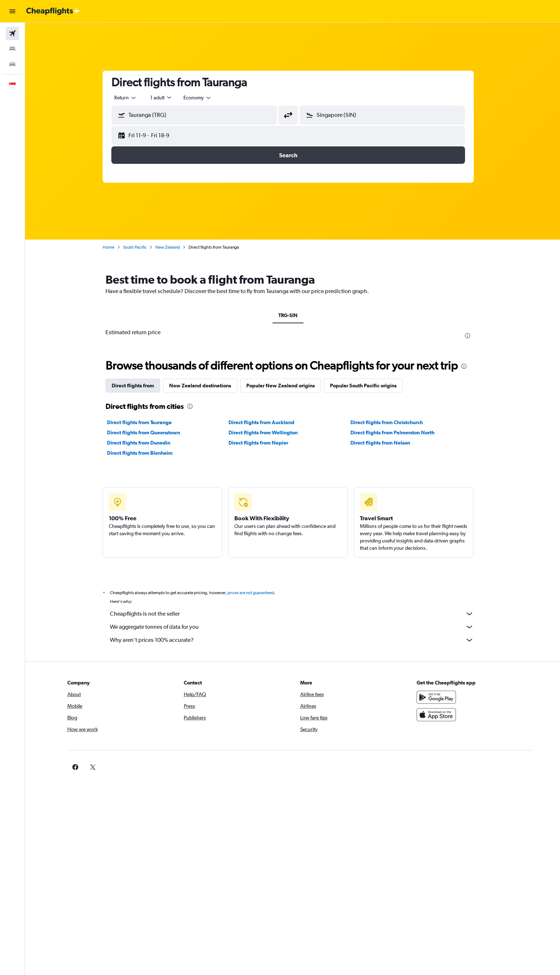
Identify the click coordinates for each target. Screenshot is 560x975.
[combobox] (130, 98)
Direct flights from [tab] (137, 386)
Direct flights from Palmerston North (397, 433)
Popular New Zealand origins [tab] (285, 386)
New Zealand (172, 247)
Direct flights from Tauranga (144, 422)
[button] (12, 11)
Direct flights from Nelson (385, 443)
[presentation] (472, 336)
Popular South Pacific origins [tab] (368, 386)
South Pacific (139, 247)
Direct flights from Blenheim (144, 453)
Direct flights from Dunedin (143, 443)
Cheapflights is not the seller (296, 614)
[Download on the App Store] (441, 715)
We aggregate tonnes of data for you (296, 627)
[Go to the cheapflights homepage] (53, 11)
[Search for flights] (12, 33)
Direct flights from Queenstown (148, 433)
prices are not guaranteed (255, 593)
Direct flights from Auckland (266, 422)
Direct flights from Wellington (268, 433)
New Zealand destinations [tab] (204, 386)
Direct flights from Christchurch (391, 422)
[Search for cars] (12, 64)
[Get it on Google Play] (441, 697)
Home (113, 247)
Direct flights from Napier (263, 443)
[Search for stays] (12, 49)
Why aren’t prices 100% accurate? (296, 640)
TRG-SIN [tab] (293, 315)
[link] (430, 767)
